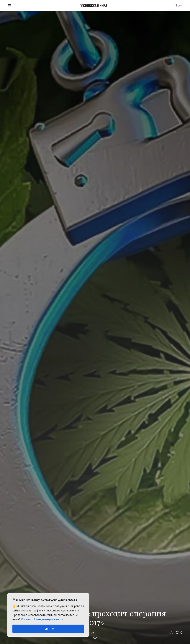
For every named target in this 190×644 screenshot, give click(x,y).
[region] (48, 615)
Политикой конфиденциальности (42, 619)
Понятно (48, 629)
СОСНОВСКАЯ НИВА (93, 6)
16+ (179, 5)
